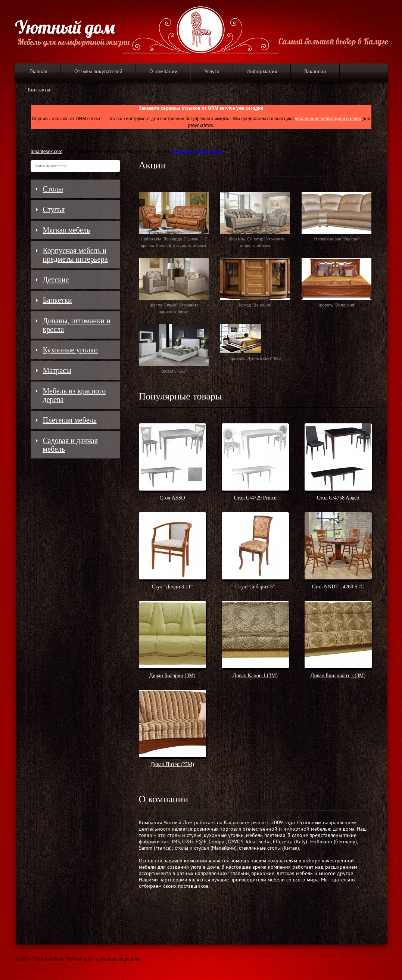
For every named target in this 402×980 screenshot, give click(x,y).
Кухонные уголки (71, 350)
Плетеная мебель (70, 420)
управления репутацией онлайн (328, 119)
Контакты (39, 90)
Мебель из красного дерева (74, 395)
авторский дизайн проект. (197, 152)
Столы (53, 189)
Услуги (212, 72)
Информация (262, 72)
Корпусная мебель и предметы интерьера (75, 255)
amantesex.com (47, 152)
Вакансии (315, 72)
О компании (163, 72)
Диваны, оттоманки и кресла (77, 325)
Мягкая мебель (67, 230)
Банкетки (57, 300)
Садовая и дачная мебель (70, 445)
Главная (38, 72)
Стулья (54, 209)
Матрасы (57, 370)
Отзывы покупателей (98, 72)
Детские (56, 280)
